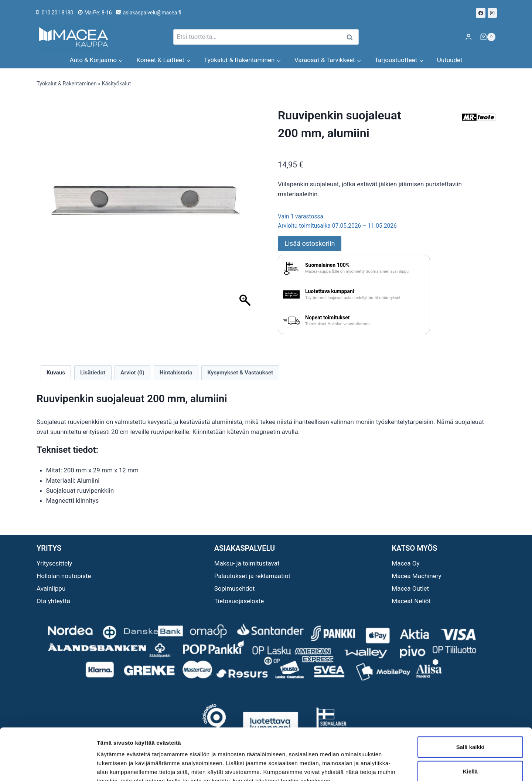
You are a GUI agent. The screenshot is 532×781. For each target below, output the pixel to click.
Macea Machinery (416, 576)
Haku (352, 37)
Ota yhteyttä (53, 601)
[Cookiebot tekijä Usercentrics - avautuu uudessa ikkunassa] (48, 767)
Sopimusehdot (235, 588)
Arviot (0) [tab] (132, 373)
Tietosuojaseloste (239, 601)
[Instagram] (492, 13)
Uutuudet (450, 60)
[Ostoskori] (488, 37)
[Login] (468, 37)
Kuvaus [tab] (56, 373)
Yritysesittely (54, 563)
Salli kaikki (470, 702)
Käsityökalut (116, 84)
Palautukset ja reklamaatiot (252, 576)
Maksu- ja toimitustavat (247, 563)
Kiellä (470, 727)
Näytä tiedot (395, 766)
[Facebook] (481, 13)
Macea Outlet (410, 588)
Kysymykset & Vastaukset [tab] (240, 373)
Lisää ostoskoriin (310, 243)
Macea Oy (405, 563)
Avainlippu (51, 588)
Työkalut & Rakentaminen (66, 84)
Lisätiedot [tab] (93, 373)
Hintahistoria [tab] (176, 373)
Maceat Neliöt (411, 601)
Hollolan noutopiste (64, 576)
